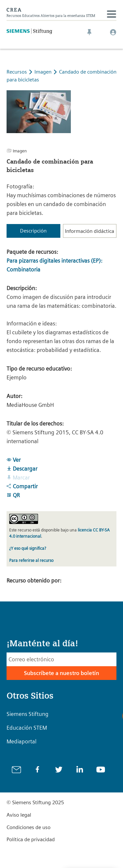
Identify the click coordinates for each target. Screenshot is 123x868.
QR (13, 495)
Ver (14, 460)
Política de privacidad (31, 839)
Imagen (44, 72)
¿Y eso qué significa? (28, 548)
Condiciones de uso (29, 827)
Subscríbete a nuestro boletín (61, 673)
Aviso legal (19, 815)
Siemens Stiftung (28, 714)
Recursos (17, 72)
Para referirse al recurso (31, 560)
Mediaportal (21, 741)
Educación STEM (27, 728)
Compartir (22, 486)
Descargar (22, 469)
